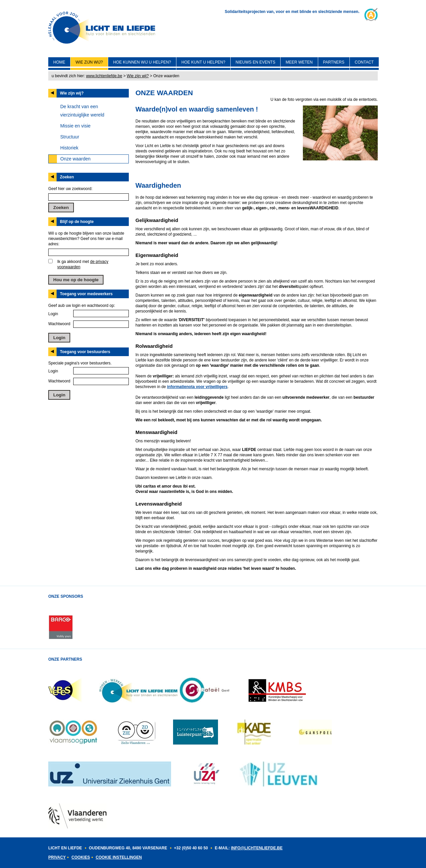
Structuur (70, 137)
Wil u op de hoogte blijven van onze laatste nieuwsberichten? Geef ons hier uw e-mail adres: (86, 239)
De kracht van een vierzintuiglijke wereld (82, 111)
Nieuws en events (255, 62)
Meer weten (299, 62)
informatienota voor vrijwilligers (197, 387)
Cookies (81, 857)
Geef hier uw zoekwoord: (70, 189)
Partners (334, 62)
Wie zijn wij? (89, 62)
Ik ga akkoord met (83, 264)
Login (53, 314)
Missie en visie (75, 126)
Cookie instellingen (119, 857)
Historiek (69, 148)
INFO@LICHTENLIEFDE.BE (257, 848)
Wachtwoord (59, 324)
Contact (364, 62)
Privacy (57, 857)
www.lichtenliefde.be (104, 76)
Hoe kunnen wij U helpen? (142, 62)
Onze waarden (75, 159)
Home (59, 62)
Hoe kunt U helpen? (203, 62)
